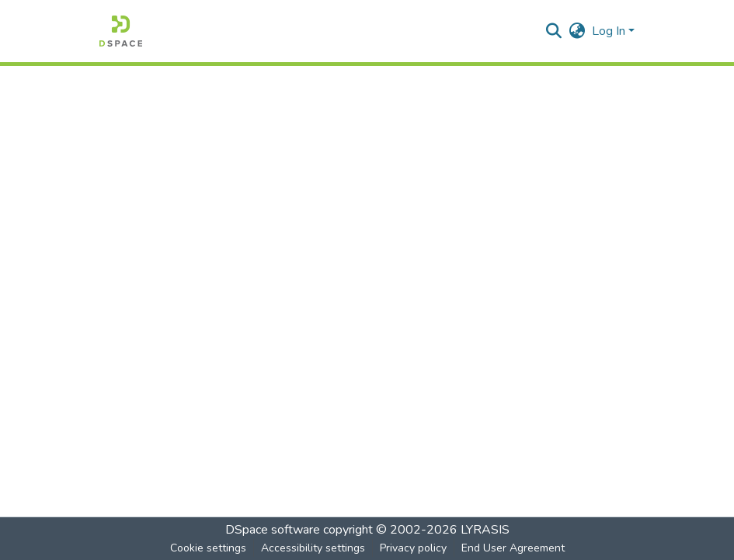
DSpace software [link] (273, 530)
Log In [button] (610, 31)
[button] (121, 31)
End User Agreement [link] (513, 548)
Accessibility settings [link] (313, 548)
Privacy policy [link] (413, 548)
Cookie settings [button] (208, 548)
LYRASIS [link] (485, 530)
